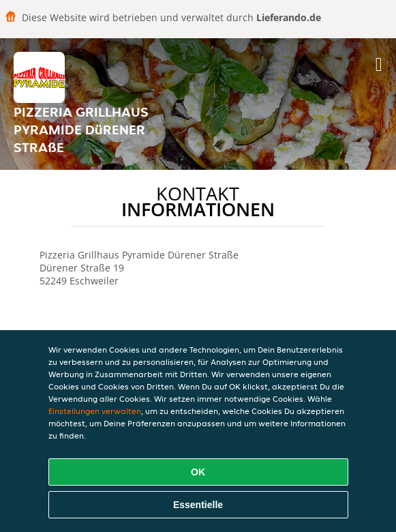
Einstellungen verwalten (95, 411)
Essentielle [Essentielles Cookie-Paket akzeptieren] (198, 505)
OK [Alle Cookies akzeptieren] (198, 472)
